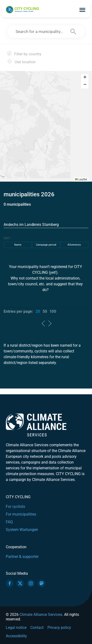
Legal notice (16, 628)
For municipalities (21, 514)
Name (18, 245)
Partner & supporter (22, 557)
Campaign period (46, 245)
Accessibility (16, 636)
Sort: (7, 238)
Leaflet (81, 179)
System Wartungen (22, 530)
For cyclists (15, 507)
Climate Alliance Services (41, 615)
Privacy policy (59, 628)
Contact (37, 628)
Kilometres (74, 245)
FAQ (9, 522)
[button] (85, 78)
